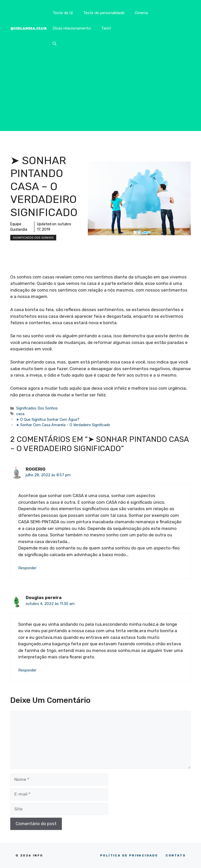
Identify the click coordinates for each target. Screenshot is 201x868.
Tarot (106, 28)
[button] (55, 44)
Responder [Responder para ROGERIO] (27, 568)
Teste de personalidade (104, 13)
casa (20, 414)
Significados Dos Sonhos (33, 238)
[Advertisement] (100, 95)
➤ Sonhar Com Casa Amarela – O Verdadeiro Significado (63, 425)
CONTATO (176, 855)
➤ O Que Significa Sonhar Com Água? (48, 419)
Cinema (141, 13)
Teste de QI (63, 13)
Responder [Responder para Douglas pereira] (27, 670)
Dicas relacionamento (72, 28)
